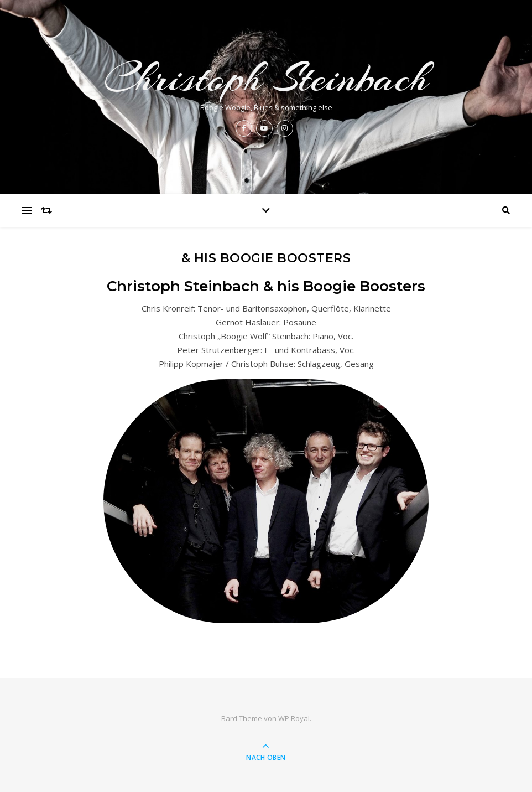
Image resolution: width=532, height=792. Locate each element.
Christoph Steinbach (266, 78)
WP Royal (294, 718)
